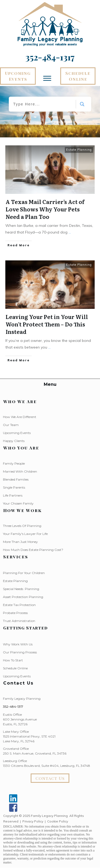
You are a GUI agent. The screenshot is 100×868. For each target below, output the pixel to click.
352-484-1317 (13, 707)
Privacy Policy (33, 821)
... (70, 232)
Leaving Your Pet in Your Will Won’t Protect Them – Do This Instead (47, 324)
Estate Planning (79, 150)
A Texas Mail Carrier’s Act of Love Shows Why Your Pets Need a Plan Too (45, 209)
